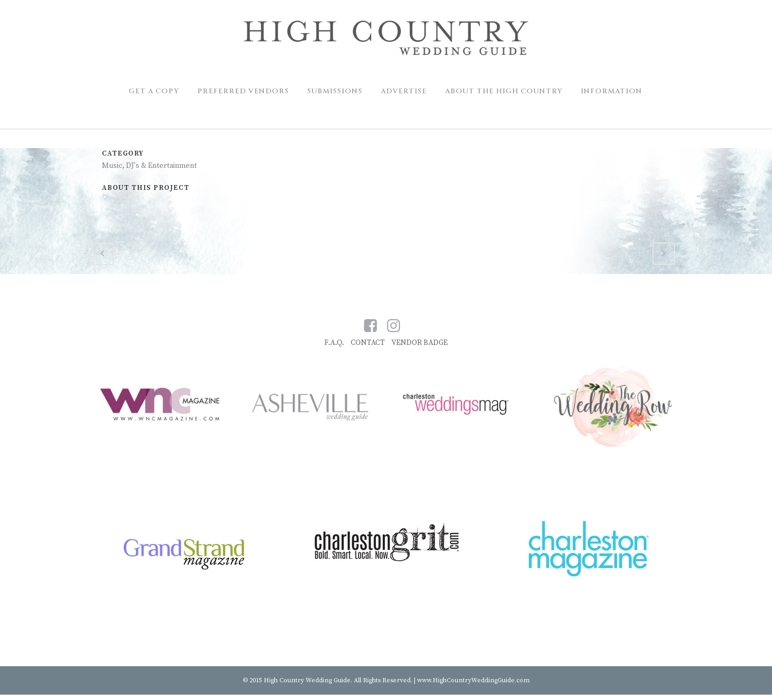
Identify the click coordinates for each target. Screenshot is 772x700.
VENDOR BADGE (420, 343)
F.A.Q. (334, 343)
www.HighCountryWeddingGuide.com (473, 680)
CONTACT (368, 343)
